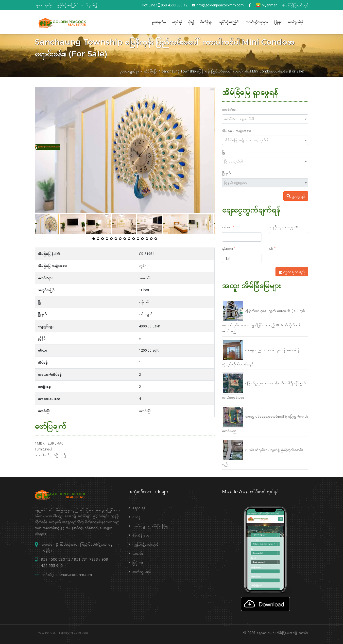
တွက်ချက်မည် (292, 271)
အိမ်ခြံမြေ (150, 71)
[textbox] (263, 118)
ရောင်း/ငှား (229, 109)
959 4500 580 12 (174, 5)
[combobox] (265, 119)
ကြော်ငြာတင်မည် (295, 5)
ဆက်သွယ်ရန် (89, 5)
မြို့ (224, 151)
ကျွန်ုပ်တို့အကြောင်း (67, 5)
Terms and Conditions (73, 632)
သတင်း (138, 553)
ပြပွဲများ (278, 22)
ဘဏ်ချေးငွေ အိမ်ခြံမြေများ (151, 525)
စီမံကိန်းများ (206, 22)
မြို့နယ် (226, 172)
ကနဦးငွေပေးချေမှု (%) (284, 226)
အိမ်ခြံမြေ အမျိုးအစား (237, 130)
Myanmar (266, 5)
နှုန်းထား (227, 248)
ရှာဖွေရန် (296, 196)
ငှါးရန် (191, 22)
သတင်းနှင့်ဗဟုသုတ (257, 22)
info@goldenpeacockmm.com (220, 5)
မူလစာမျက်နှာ (45, 5)
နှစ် (271, 248)
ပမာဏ (227, 226)
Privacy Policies (45, 632)
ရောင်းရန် (177, 22)
